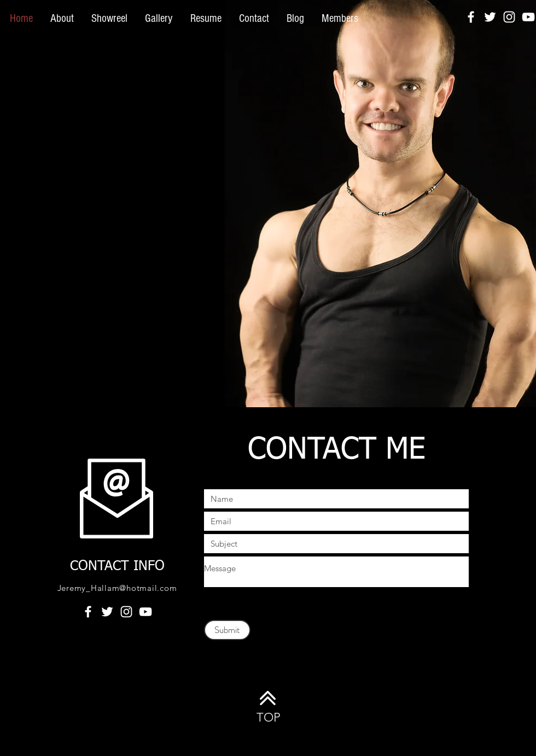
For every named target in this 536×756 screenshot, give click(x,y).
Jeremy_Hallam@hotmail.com (117, 588)
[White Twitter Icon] (490, 17)
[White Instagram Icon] (509, 17)
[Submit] (227, 630)
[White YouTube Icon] (528, 17)
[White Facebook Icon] (471, 17)
